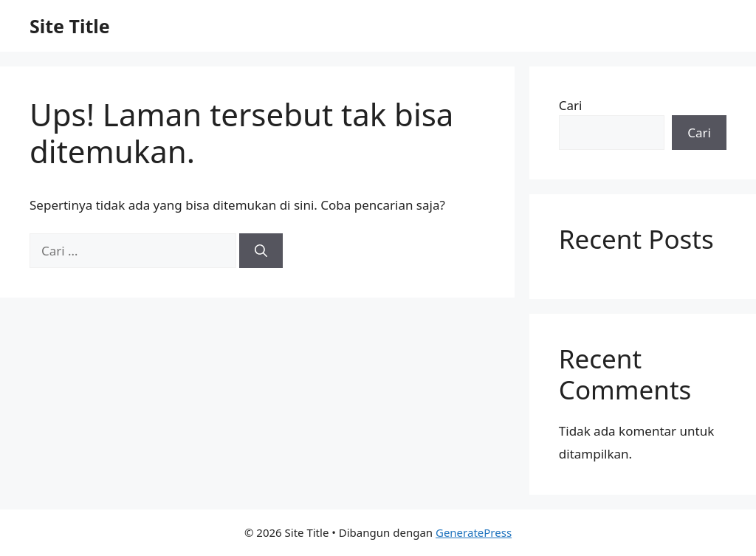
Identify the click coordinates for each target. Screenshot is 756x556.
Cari (571, 105)
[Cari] (261, 251)
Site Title (70, 26)
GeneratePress (474, 532)
